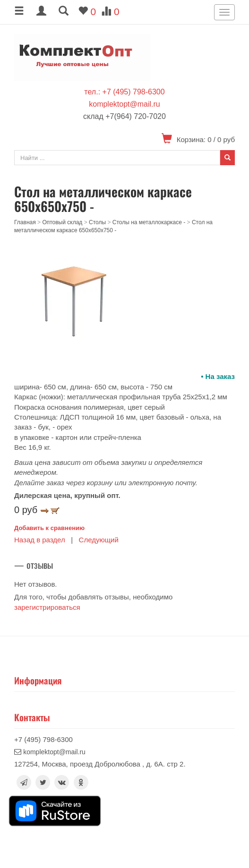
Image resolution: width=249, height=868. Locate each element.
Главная (25, 222)
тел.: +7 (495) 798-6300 (124, 92)
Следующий (99, 540)
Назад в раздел (40, 540)
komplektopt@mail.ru (124, 104)
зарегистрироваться (47, 607)
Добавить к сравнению (49, 528)
